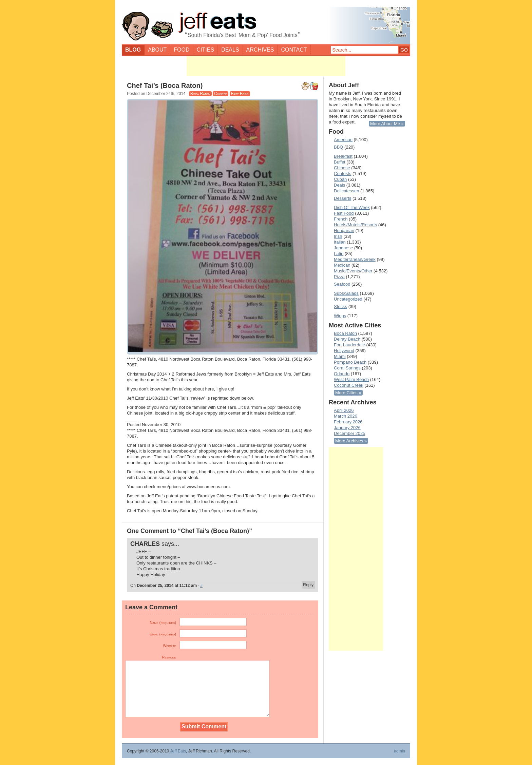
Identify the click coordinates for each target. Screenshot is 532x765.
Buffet (340, 162)
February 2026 (348, 422)
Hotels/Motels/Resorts (355, 225)
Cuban (340, 179)
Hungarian (344, 231)
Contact (294, 50)
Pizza (339, 277)
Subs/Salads (346, 293)
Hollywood (344, 351)
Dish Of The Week (352, 207)
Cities (206, 50)
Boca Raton (200, 94)
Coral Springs (347, 368)
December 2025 (350, 433)
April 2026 (344, 410)
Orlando (342, 374)
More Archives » (351, 441)
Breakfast (343, 156)
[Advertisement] (266, 66)
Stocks (340, 307)
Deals (230, 50)
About (157, 50)
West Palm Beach (351, 379)
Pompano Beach (350, 362)
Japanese (343, 248)
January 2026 (347, 428)
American (343, 140)
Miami (340, 356)
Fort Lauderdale (349, 345)
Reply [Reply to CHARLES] (308, 585)
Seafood (342, 284)
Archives (260, 50)
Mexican (342, 265)
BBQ (338, 147)
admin (400, 751)
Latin (339, 254)
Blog (133, 50)
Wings (340, 316)
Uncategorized (348, 299)
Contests (343, 174)
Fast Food (240, 94)
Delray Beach (347, 339)
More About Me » (387, 124)
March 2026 (346, 416)
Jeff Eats (178, 751)
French (341, 219)
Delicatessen (346, 191)
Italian (340, 242)
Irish (338, 236)
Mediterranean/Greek (355, 259)
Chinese (221, 94)
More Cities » (348, 393)
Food (182, 50)
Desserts (343, 198)
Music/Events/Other (353, 271)
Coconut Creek (349, 385)
